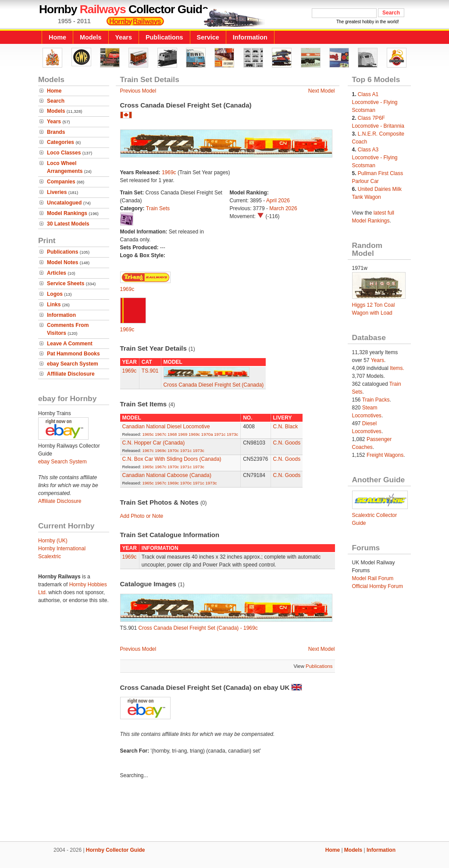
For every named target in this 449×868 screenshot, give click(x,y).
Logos (55, 294)
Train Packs (376, 400)
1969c (169, 172)
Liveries (57, 192)
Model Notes (62, 262)
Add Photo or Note (142, 516)
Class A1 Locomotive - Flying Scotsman (375, 102)
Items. (397, 368)
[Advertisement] (224, 811)
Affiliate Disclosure (71, 374)
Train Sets (158, 208)
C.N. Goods (287, 443)
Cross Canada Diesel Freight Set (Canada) (214, 385)
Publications (164, 37)
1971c (220, 434)
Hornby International (62, 549)
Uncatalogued (64, 203)
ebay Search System (73, 364)
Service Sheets (66, 283)
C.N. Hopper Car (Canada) (154, 443)
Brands (56, 132)
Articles (57, 273)
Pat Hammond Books (73, 354)
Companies (61, 182)
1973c (232, 434)
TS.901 (150, 371)
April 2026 (278, 201)
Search (56, 101)
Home (57, 37)
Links (54, 305)
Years (124, 37)
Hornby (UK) (53, 541)
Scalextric (50, 556)
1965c (148, 434)
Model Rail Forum (373, 578)
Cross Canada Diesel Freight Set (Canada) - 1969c (198, 628)
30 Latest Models (68, 224)
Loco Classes (64, 153)
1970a (207, 434)
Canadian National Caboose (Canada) (167, 475)
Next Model (322, 91)
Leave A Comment (70, 344)
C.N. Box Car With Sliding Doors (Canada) (172, 459)
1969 (183, 434)
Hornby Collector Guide (116, 850)
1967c (160, 434)
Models (91, 37)
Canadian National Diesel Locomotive (166, 427)
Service (208, 37)
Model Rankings (67, 213)
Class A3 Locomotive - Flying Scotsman (375, 158)
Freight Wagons (385, 455)
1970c (173, 450)
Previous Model (138, 91)
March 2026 (283, 208)
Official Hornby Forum (378, 586)
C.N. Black (286, 427)
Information (250, 37)
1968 (172, 434)
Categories (61, 142)
